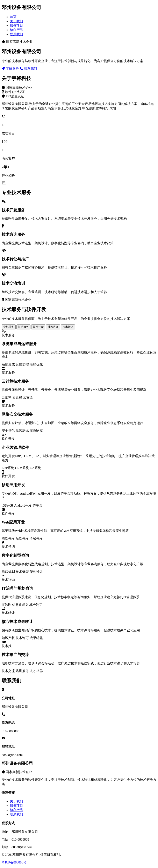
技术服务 (23, 327)
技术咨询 (53, 327)
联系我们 (16, 34)
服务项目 (16, 25)
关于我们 (16, 21)
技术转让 (68, 327)
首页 (13, 17)
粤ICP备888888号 (14, 862)
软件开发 (38, 327)
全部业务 (9, 327)
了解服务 (11, 69)
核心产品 (16, 30)
